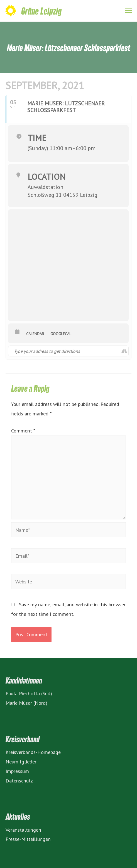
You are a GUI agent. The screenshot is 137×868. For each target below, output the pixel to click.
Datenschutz (19, 781)
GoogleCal (61, 334)
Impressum (17, 771)
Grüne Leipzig (41, 11)
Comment (23, 431)
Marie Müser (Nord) (26, 703)
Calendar (35, 334)
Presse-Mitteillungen (28, 839)
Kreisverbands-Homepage (33, 752)
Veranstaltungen (23, 830)
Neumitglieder (21, 761)
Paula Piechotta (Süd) (29, 693)
